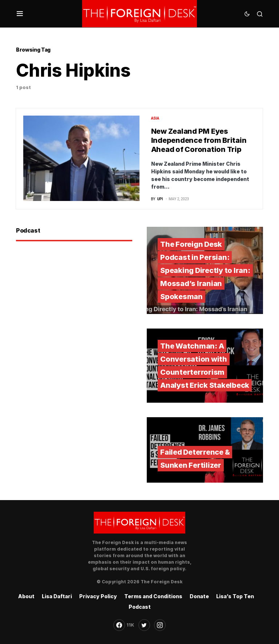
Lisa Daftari (57, 596)
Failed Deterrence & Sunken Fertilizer (195, 459)
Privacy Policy (98, 596)
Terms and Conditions (153, 596)
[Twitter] (144, 625)
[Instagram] (160, 625)
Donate (199, 596)
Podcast (140, 607)
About (26, 596)
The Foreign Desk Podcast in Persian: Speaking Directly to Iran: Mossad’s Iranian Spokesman (205, 270)
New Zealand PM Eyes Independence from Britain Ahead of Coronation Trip (199, 140)
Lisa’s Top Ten (235, 596)
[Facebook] (124, 625)
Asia (155, 118)
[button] (20, 14)
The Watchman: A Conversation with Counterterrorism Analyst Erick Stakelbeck (205, 366)
